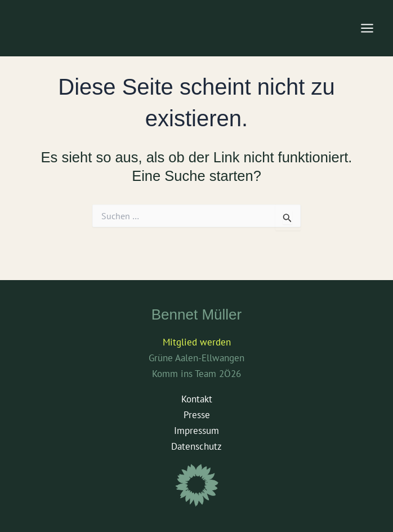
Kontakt (197, 399)
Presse (197, 415)
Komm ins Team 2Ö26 (196, 374)
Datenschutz (196, 446)
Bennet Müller (196, 314)
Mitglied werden (197, 342)
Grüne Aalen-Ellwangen (196, 358)
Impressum (196, 431)
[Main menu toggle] (368, 28)
